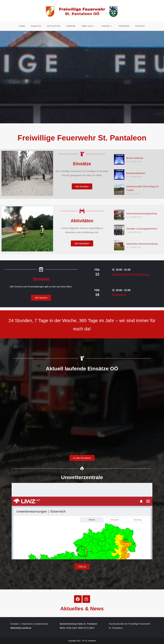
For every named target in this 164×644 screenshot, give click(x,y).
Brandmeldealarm (136, 173)
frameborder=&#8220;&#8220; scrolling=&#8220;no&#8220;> (82, 413)
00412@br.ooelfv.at (21, 628)
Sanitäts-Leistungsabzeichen (142, 229)
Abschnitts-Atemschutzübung (142, 244)
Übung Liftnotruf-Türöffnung (131, 275)
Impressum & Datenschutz (35, 624)
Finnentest (119, 295)
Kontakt (14, 624)
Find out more (119, 280)
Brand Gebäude (135, 158)
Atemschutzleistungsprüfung (141, 214)
